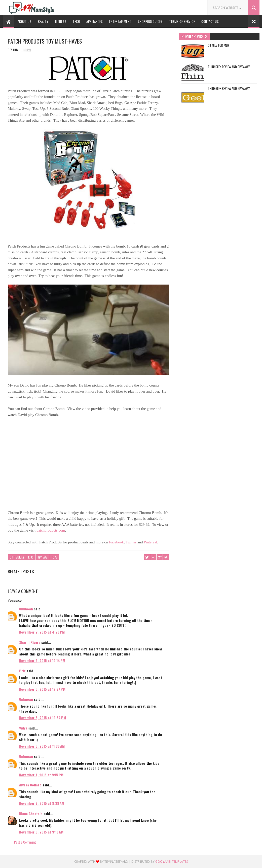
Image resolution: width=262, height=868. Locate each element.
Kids (31, 557)
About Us (25, 21)
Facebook (116, 542)
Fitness (61, 21)
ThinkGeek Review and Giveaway (229, 67)
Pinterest (150, 542)
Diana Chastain (31, 813)
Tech (76, 21)
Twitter (131, 542)
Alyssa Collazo (30, 785)
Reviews (42, 557)
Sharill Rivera (30, 642)
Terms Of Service (182, 21)
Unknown (26, 609)
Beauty (43, 21)
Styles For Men (218, 45)
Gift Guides (17, 557)
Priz (22, 671)
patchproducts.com (51, 530)
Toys (54, 557)
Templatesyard (116, 862)
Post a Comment (25, 842)
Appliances (95, 21)
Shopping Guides (150, 21)
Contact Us (210, 21)
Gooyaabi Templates (172, 862)
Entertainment (120, 21)
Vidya (23, 728)
